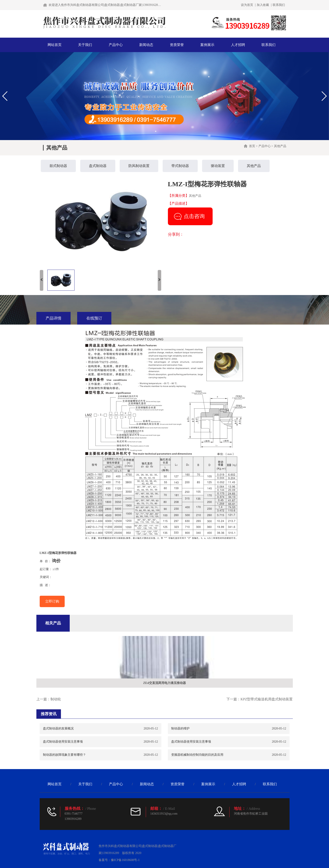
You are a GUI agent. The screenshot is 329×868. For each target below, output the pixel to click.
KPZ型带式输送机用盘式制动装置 (267, 699)
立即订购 (52, 601)
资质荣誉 (177, 45)
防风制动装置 (139, 166)
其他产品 (280, 146)
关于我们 (85, 45)
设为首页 (247, 5)
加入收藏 (263, 5)
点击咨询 (194, 216)
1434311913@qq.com (164, 814)
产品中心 (116, 45)
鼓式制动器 (58, 166)
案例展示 (207, 45)
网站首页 (55, 45)
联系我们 (279, 5)
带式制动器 (180, 166)
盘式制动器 (98, 166)
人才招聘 (238, 45)
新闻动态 (146, 45)
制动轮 (56, 699)
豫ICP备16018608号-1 (125, 860)
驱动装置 (218, 166)
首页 (252, 146)
